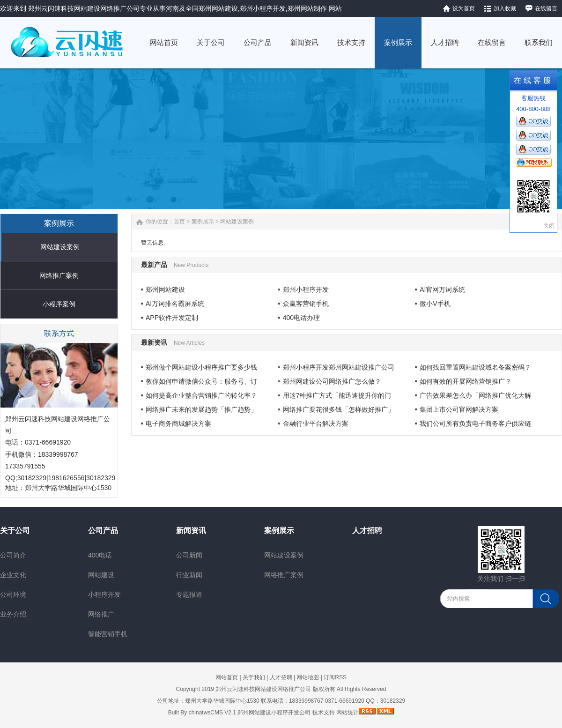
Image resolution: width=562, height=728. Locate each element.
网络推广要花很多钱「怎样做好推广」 (339, 409)
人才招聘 (367, 531)
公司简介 (13, 555)
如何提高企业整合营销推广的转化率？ (201, 395)
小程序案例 (59, 304)
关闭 (549, 226)
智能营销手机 (108, 634)
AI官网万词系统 (442, 290)
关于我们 (254, 677)
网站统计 (348, 713)
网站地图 (308, 677)
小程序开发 (104, 594)
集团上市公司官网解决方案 (459, 409)
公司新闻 (189, 555)
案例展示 (203, 222)
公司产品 (103, 531)
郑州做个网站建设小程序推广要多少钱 (201, 367)
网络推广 (101, 614)
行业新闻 (189, 575)
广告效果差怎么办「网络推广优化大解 (475, 395)
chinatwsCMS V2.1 (212, 713)
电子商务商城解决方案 (178, 423)
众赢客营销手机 (306, 304)
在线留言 (546, 8)
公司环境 (13, 594)
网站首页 (227, 677)
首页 (179, 222)
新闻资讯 (191, 531)
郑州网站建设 (165, 290)
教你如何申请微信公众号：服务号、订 (201, 381)
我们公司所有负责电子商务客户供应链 (475, 423)
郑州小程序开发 (306, 290)
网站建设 (101, 575)
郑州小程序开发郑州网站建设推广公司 (339, 367)
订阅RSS (335, 677)
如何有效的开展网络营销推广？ (466, 381)
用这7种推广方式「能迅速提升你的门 (337, 395)
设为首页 (464, 8)
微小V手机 (435, 304)
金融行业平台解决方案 (316, 423)
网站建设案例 (60, 247)
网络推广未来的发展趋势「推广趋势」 (201, 409)
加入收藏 (505, 8)
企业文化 (13, 575)
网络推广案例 (59, 275)
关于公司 (15, 531)
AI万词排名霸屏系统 (175, 304)
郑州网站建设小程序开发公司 (274, 713)
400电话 (100, 555)
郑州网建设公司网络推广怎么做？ (332, 381)
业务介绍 (13, 614)
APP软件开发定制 (172, 318)
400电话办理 (301, 318)
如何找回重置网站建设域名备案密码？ (475, 367)
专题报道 (189, 594)
